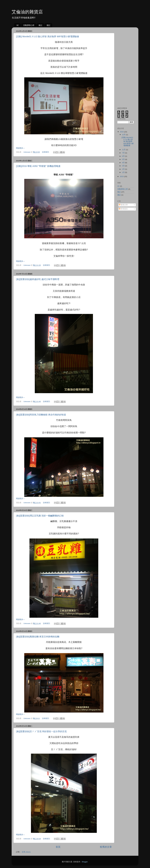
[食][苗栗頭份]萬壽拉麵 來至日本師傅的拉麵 (38, 637)
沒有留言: (46, 152)
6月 (123, 156)
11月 (124, 150)
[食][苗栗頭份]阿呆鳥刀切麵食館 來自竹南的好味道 (41, 415)
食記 (40, 25)
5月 (123, 159)
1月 (123, 172)
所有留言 (123, 209)
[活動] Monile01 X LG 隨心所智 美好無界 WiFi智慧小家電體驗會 (48, 37)
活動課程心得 (29, 25)
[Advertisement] (126, 66)
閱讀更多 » (20, 148)
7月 (123, 153)
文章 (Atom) (26, 852)
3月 (123, 166)
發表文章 (123, 205)
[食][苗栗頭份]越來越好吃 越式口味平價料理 (38, 279)
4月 (123, 163)
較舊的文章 (106, 847)
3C (18, 25)
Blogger (85, 862)
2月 (123, 169)
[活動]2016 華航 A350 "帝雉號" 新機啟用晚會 (38, 166)
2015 (122, 176)
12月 (124, 135)
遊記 (48, 25)
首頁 (58, 847)
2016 (122, 132)
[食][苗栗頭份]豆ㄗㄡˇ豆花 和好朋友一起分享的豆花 (41, 731)
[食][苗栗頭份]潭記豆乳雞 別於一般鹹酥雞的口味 (40, 516)
